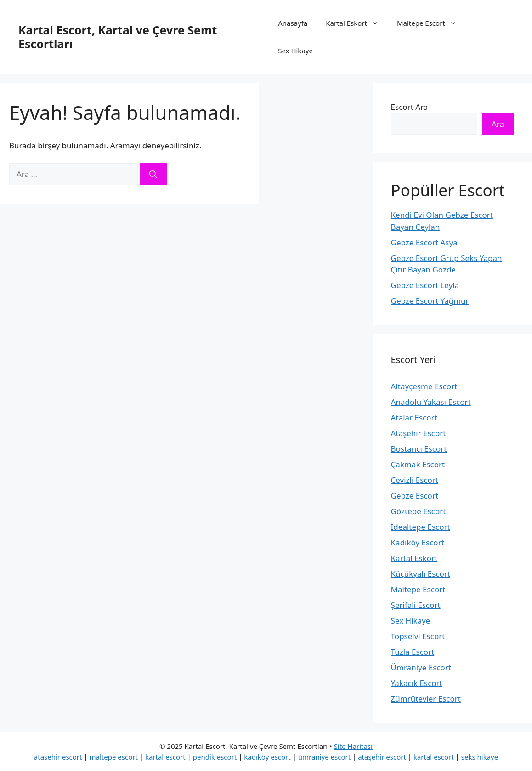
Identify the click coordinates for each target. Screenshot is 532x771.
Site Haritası (353, 746)
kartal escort (165, 757)
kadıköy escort (267, 757)
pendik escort (215, 757)
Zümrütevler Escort (426, 699)
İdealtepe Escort (421, 527)
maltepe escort (114, 757)
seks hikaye (480, 757)
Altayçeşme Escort (424, 386)
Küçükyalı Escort (421, 574)
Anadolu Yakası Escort (431, 402)
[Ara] (153, 174)
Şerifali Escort (416, 605)
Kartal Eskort (357, 23)
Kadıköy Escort (418, 542)
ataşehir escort (58, 757)
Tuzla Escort (413, 652)
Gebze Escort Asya (424, 242)
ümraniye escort (324, 757)
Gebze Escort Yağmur (430, 301)
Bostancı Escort (419, 449)
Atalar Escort (414, 417)
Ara (498, 124)
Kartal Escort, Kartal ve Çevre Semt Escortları (118, 37)
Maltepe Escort (431, 23)
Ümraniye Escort (421, 667)
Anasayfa (293, 23)
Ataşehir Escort (419, 433)
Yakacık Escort (417, 683)
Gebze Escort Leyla (425, 285)
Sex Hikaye (295, 51)
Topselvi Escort (418, 636)
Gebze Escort (415, 496)
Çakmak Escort (418, 464)
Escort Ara (410, 107)
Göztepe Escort (419, 511)
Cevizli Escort (415, 480)
